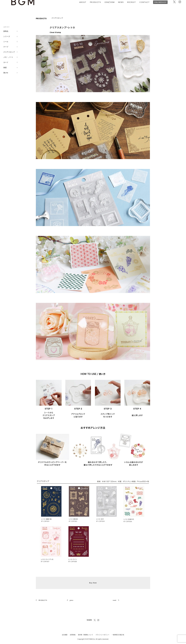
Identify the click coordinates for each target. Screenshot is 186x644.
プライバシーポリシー (102, 635)
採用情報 (73, 635)
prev (70, 600)
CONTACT (117, 5)
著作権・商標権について (86, 635)
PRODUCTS (68, 5)
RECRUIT (104, 5)
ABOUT (55, 5)
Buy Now (93, 583)
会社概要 (65, 635)
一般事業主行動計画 (118, 635)
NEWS (93, 5)
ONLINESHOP (133, 5)
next (116, 600)
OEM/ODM (82, 5)
